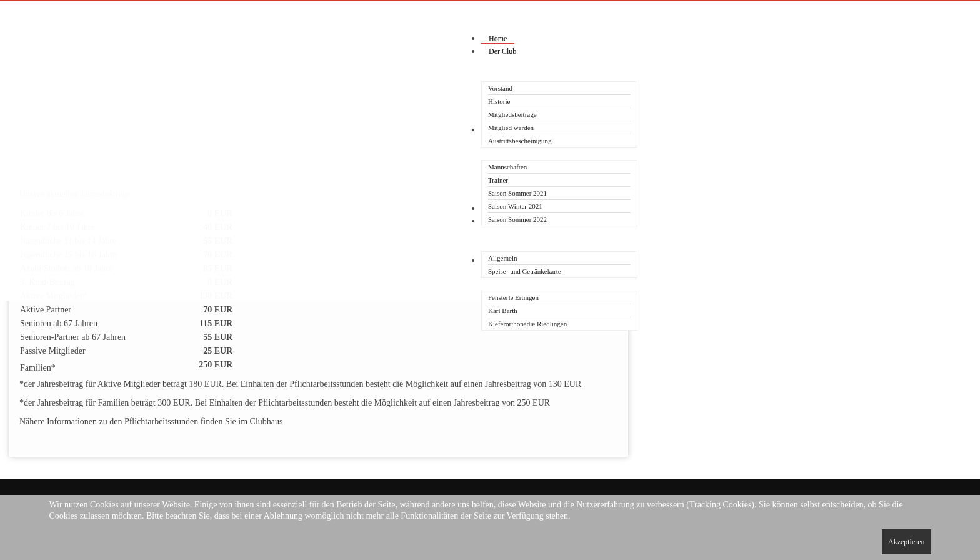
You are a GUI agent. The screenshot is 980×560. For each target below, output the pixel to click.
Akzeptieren (907, 542)
